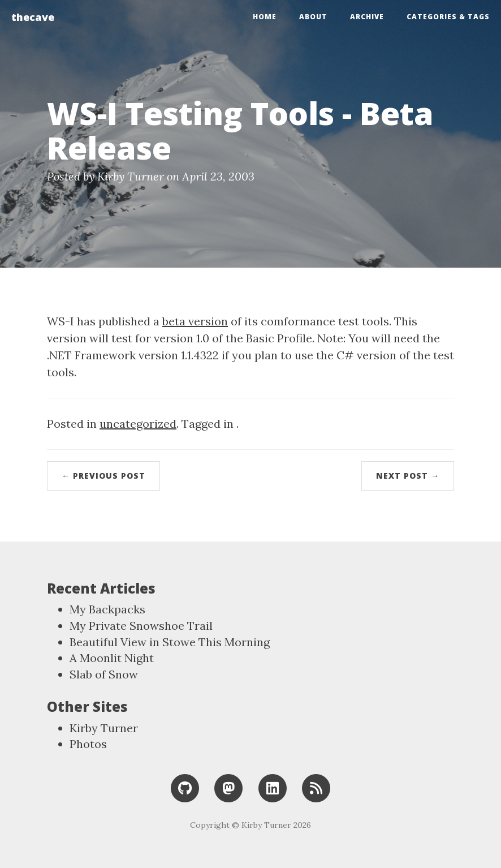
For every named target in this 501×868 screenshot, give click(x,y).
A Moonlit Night (112, 658)
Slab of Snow (104, 674)
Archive (367, 17)
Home (265, 17)
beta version (195, 321)
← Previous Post (103, 476)
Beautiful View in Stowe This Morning (170, 642)
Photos (88, 744)
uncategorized (138, 424)
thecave (33, 17)
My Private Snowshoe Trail (141, 626)
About (313, 17)
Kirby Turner (104, 728)
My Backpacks (107, 609)
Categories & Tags (448, 17)
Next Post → (408, 476)
